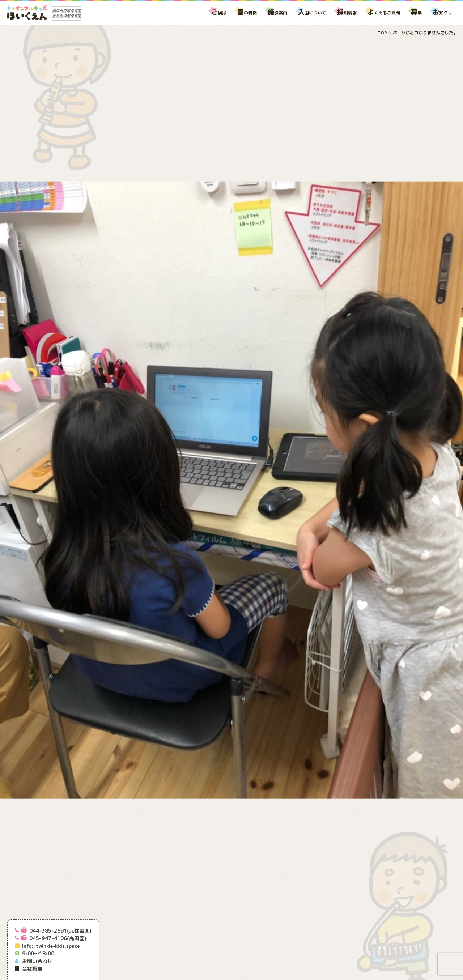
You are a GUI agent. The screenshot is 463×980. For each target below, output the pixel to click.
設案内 (277, 13)
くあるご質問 (384, 13)
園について (312, 13)
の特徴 (247, 13)
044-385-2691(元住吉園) (60, 931)
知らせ (442, 13)
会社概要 (32, 969)
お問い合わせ (37, 961)
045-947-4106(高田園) (58, 938)
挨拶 (219, 13)
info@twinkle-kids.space (51, 946)
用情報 (347, 13)
